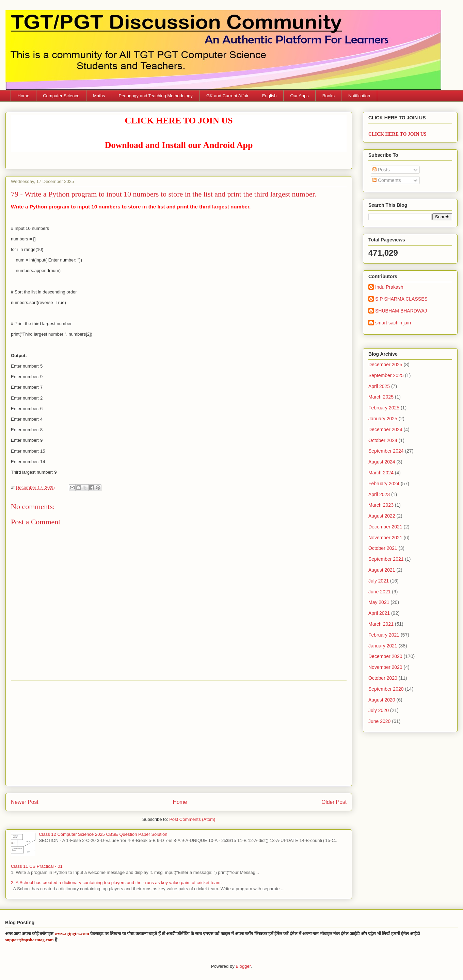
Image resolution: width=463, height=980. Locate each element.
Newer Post (25, 802)
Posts (381, 170)
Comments (387, 180)
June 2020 (379, 721)
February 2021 (384, 635)
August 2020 (382, 700)
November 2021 (385, 538)
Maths (99, 96)
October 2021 (383, 548)
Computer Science (61, 96)
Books (329, 96)
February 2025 (384, 408)
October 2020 (383, 678)
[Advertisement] (179, 733)
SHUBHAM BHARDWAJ (401, 311)
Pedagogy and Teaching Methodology (156, 96)
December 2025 (385, 365)
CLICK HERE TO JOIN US (179, 121)
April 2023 (379, 494)
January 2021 (383, 646)
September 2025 (386, 375)
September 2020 (386, 689)
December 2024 (385, 429)
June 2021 (379, 592)
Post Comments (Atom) (192, 819)
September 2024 (386, 451)
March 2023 (381, 505)
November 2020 (385, 667)
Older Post (334, 802)
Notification (359, 96)
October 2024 (383, 440)
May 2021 (379, 602)
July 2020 (379, 710)
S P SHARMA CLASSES (401, 299)
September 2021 (386, 559)
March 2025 (381, 397)
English (269, 96)
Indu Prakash (389, 287)
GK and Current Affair (227, 96)
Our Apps (300, 96)
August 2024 (382, 462)
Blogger (243, 966)
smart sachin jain (393, 323)
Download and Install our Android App (179, 145)
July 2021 (379, 581)
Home (24, 96)
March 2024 (381, 473)
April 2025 (379, 386)
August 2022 (382, 516)
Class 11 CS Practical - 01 (37, 866)
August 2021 (382, 570)
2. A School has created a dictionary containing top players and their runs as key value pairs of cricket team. (116, 883)
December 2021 (385, 527)
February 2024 (384, 484)
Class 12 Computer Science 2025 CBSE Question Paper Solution (103, 834)
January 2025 (383, 419)
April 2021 (379, 613)
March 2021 (381, 624)
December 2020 (385, 656)
